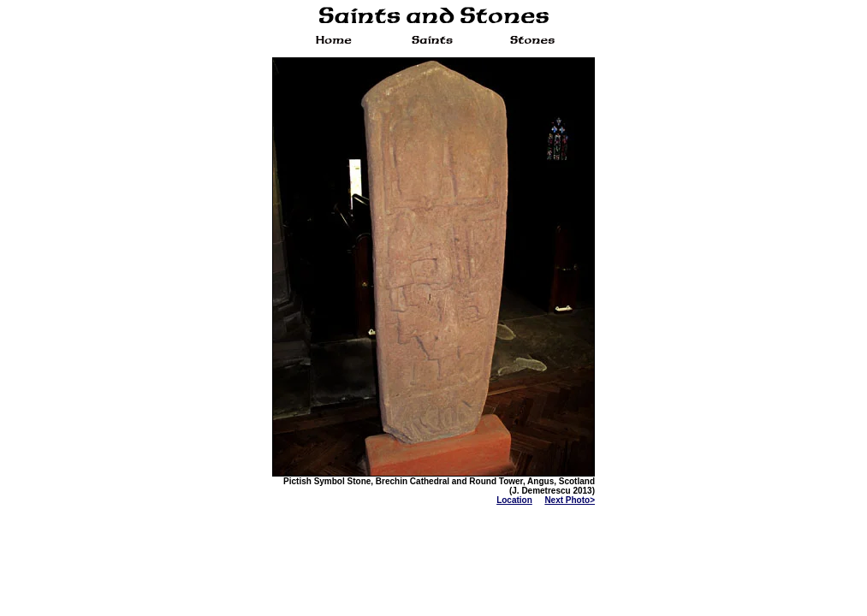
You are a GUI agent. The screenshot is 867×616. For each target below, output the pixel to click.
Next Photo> (570, 500)
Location (514, 500)
